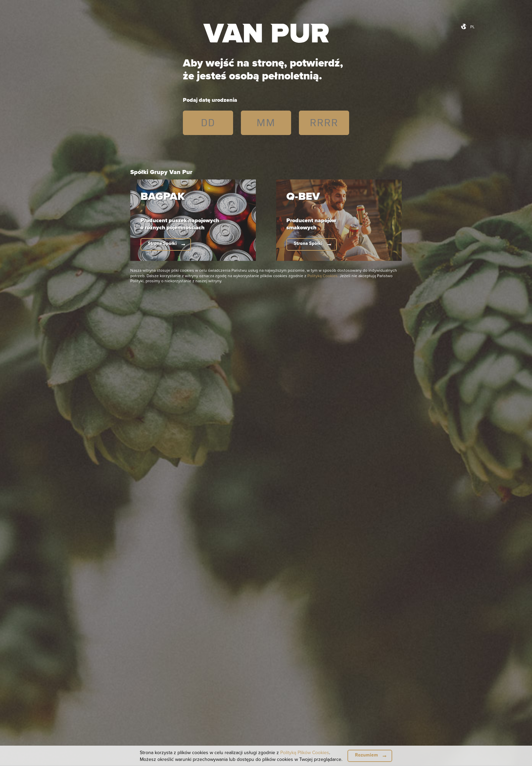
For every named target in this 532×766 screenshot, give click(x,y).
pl (472, 27)
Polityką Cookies (322, 276)
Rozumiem (366, 755)
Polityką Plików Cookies (305, 752)
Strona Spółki (162, 243)
